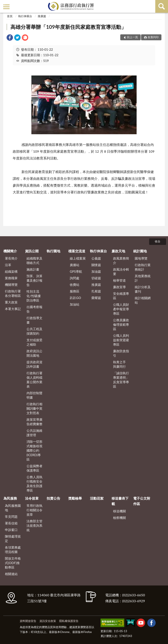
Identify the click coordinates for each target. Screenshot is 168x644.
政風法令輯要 (121, 272)
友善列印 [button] (153, 37)
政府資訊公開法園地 (34, 353)
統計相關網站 (143, 300)
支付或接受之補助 (34, 342)
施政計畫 (33, 269)
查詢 (162, 6)
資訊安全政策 (48, 621)
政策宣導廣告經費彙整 (34, 422)
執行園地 (53, 251)
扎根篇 (96, 291)
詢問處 (75, 278)
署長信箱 (11, 523)
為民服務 (10, 498)
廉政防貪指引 (121, 353)
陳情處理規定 (13, 539)
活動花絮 (97, 498)
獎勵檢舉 (75, 498)
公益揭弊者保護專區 (34, 468)
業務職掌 (11, 278)
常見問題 (11, 517)
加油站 (75, 304)
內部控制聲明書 (34, 395)
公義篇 (96, 258)
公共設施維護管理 (34, 433)
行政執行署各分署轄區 (13, 293)
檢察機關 (119, 518)
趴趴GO (75, 298)
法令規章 (32, 498)
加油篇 (96, 271)
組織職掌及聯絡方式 (34, 261)
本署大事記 (13, 309)
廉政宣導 (119, 287)
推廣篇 (42, 16)
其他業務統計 (143, 278)
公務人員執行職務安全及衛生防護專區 (34, 484)
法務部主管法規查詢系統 (34, 525)
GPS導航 (76, 271)
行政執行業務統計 (143, 267)
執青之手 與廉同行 (119, 364)
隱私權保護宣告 (69, 621)
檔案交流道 (77, 251)
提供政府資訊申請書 (34, 364)
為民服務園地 (13, 508)
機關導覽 (11, 285)
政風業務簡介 (121, 261)
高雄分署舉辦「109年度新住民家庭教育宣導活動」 (68, 27)
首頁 (10, 16)
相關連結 (11, 574)
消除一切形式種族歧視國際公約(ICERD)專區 (34, 450)
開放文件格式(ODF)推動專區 (13, 563)
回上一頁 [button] (132, 37)
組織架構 (11, 271)
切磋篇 (96, 278)
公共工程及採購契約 (34, 331)
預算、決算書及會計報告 (34, 280)
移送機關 (119, 511)
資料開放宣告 (28, 621)
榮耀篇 (96, 298)
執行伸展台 (25, 16)
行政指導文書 (34, 320)
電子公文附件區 (142, 501)
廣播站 (75, 265)
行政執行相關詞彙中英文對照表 (34, 408)
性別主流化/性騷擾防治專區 (34, 296)
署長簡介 (11, 258)
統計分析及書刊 (143, 289)
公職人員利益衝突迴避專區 (121, 340)
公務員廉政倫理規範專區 (121, 324)
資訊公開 (32, 251)
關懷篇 (96, 265)
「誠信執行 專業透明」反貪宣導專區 (121, 380)
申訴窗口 (11, 530)
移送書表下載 (120, 501)
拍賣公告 (53, 498)
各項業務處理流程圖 (13, 550)
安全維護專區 (121, 296)
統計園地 (140, 251)
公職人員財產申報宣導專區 (121, 309)
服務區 (75, 291)
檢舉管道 (119, 280)
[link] (10, 38)
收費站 (75, 285)
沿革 (8, 265)
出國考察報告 (34, 309)
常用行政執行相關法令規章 (34, 510)
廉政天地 (118, 251)
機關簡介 (10, 251)
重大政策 (11, 302)
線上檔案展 (78, 258)
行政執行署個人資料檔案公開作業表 (34, 380)
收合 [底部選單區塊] (158, 241)
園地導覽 (141, 258)
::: (4, 4)
